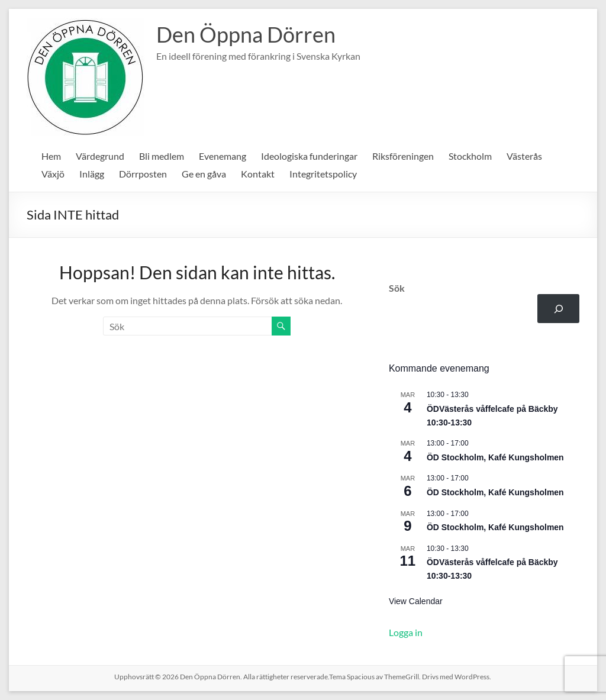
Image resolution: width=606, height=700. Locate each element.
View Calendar (416, 601)
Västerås (524, 156)
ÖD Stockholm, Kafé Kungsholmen (495, 457)
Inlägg (92, 174)
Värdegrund (100, 156)
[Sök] (558, 309)
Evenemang (223, 156)
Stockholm (470, 156)
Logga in (406, 632)
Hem (51, 156)
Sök (397, 288)
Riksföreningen (403, 156)
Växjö (53, 174)
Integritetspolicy (323, 174)
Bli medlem (162, 156)
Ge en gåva (204, 174)
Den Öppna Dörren (246, 34)
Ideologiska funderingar (309, 156)
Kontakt (258, 174)
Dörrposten (143, 174)
